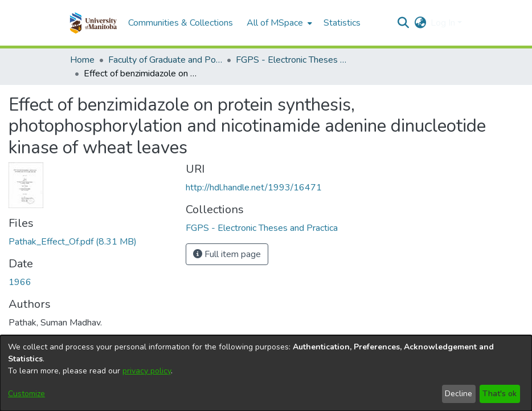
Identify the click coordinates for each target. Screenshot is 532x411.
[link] (73, 242)
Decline (459, 394)
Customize (26, 394)
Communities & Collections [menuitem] (181, 23)
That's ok (500, 394)
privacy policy (147, 371)
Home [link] (82, 60)
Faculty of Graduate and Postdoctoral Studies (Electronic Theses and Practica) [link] (165, 60)
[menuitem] (278, 23)
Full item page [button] (227, 254)
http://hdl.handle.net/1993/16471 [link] (254, 188)
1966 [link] (20, 282)
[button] (93, 23)
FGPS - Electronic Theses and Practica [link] (293, 60)
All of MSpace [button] (275, 23)
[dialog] (266, 373)
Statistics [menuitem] (342, 23)
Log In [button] (444, 23)
